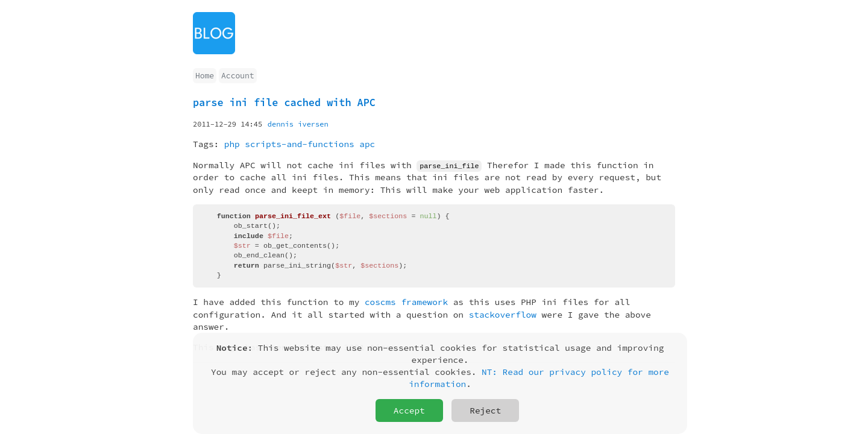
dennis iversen (298, 124)
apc (367, 144)
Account (237, 76)
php (232, 144)
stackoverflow (503, 314)
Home (205, 76)
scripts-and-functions (299, 144)
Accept (409, 410)
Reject (485, 410)
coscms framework (406, 302)
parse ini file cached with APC (284, 102)
